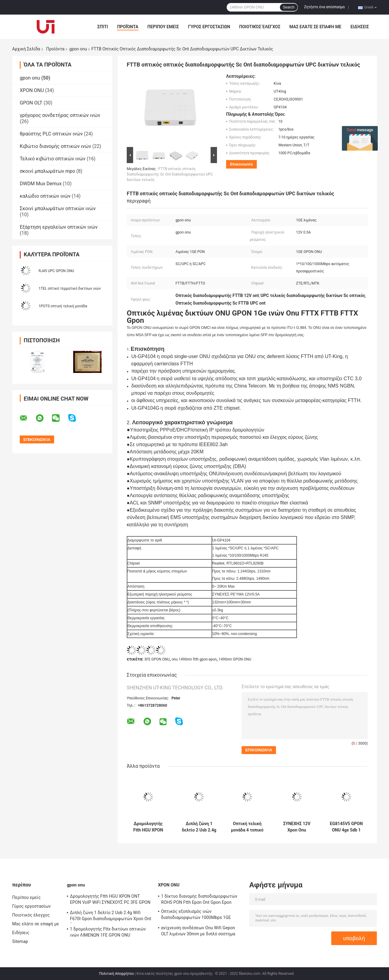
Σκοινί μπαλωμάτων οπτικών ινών (58, 208)
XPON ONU (32, 90)
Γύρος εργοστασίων (209, 27)
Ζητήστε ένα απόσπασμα (325, 7)
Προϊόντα (128, 27)
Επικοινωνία (241, 164)
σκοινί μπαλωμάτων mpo (47, 171)
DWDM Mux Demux (41, 184)
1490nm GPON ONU (235, 659)
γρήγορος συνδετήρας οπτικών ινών (60, 115)
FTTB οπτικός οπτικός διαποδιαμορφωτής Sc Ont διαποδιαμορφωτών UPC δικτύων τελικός (170, 174)
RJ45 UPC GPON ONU (56, 271)
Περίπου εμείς (163, 27)
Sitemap (20, 941)
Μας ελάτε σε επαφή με (315, 27)
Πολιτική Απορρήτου (116, 974)
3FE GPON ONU (157, 659)
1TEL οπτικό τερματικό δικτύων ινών (70, 289)
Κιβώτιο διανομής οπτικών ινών (55, 146)
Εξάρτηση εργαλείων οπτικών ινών (59, 227)
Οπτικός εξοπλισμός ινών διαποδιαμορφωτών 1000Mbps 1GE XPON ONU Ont (196, 915)
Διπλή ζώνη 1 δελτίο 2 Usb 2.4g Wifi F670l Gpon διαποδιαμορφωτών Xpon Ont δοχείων (199, 827)
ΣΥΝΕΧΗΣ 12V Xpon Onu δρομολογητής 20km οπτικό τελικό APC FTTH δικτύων (297, 827)
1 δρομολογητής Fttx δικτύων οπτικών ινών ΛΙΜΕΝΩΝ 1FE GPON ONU (108, 932)
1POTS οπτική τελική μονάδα (63, 306)
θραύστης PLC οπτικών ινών (51, 134)
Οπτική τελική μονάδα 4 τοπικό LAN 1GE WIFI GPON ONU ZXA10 (247, 827)
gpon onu (78, 49)
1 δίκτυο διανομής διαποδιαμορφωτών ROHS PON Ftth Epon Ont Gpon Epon (199, 899)
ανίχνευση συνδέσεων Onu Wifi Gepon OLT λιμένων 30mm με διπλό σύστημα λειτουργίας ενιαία (198, 932)
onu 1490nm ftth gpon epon (194, 659)
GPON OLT (31, 103)
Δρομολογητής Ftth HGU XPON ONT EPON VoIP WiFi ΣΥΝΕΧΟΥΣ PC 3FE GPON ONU (148, 827)
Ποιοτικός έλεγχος (260, 27)
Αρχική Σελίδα (26, 49)
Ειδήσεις (360, 27)
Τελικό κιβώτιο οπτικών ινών (53, 159)
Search (289, 7)
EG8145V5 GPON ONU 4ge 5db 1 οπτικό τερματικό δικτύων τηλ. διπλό (346, 827)
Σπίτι (103, 27)
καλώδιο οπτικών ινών (45, 196)
